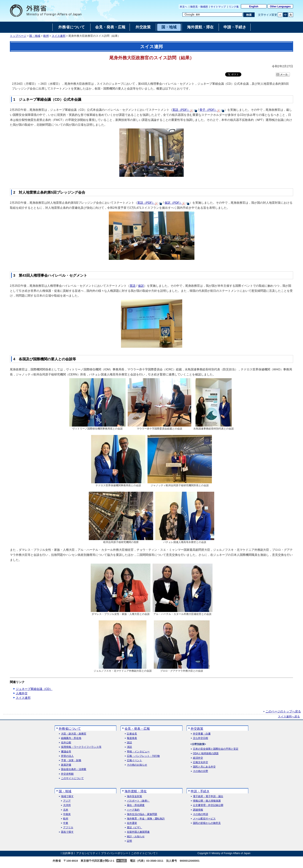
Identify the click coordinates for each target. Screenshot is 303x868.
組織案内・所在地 (71, 738)
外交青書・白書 (202, 734)
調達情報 (198, 810)
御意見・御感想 (199, 7)
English (254, 7)
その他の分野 (201, 771)
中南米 (67, 814)
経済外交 (198, 758)
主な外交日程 (201, 738)
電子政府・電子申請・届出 (208, 796)
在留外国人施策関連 (138, 832)
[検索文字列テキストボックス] (213, 15)
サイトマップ (218, 7)
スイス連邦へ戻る (289, 717)
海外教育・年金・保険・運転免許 (146, 819)
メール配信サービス (204, 819)
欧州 (46, 36)
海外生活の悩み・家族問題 (142, 814)
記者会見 (132, 734)
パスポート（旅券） (138, 801)
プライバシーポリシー (115, 853)
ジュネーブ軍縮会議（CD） (34, 689)
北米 (66, 810)
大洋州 (67, 805)
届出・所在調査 (136, 805)
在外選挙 (132, 823)
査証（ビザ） (134, 828)
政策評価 (66, 765)
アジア (67, 801)
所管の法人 (67, 756)
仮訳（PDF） (173, 203)
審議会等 (66, 752)
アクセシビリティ (87, 853)
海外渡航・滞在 (136, 791)
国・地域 (35, 36)
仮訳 (141, 286)
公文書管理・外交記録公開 (208, 805)
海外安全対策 (134, 796)
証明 (129, 841)
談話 (129, 743)
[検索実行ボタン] (249, 15)
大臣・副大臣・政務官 (74, 734)
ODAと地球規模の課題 (206, 754)
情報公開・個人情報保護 (207, 801)
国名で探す (67, 832)
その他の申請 (201, 814)
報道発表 (132, 738)
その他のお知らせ (137, 765)
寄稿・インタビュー (138, 752)
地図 (123, 861)
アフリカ (68, 828)
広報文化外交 (201, 762)
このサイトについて (72, 778)
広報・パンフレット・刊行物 (143, 756)
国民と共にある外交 (204, 767)
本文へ (183, 7)
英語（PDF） (181, 110)
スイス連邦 (59, 36)
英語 (133, 286)
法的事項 (68, 853)
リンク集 (234, 7)
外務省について (70, 729)
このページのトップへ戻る (283, 711)
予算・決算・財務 (71, 760)
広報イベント (134, 760)
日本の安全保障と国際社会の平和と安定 (216, 749)
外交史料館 (67, 774)
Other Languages (280, 7)
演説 (129, 747)
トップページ (18, 36)
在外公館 (66, 743)
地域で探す (67, 796)
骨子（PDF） (208, 110)
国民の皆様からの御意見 (207, 823)
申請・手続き (200, 791)
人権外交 (22, 693)
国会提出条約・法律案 (74, 769)
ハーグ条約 (133, 810)
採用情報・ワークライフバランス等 (81, 747)
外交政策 (197, 729)
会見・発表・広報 (137, 729)
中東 (66, 823)
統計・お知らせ (136, 837)
